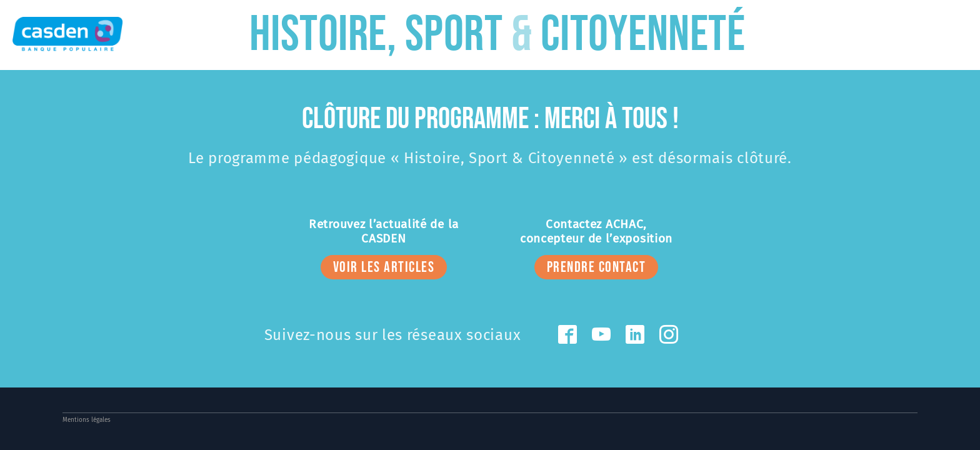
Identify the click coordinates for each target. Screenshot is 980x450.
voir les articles (384, 267)
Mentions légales (87, 420)
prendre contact (597, 267)
